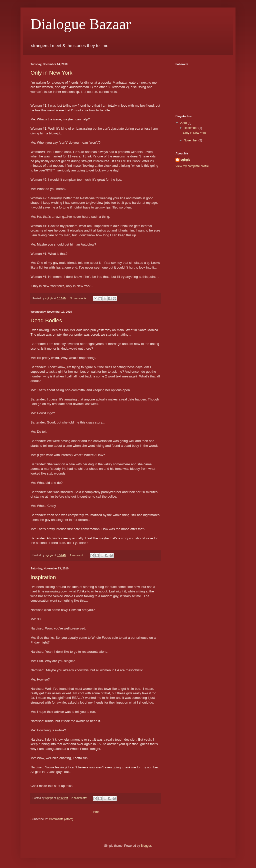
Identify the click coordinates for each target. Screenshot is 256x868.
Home (95, 812)
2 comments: (80, 798)
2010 (184, 123)
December (191, 128)
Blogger (146, 846)
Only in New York (51, 73)
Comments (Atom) (61, 819)
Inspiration (43, 577)
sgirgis (185, 160)
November (191, 140)
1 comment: (77, 555)
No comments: (79, 298)
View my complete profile (192, 166)
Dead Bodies (46, 320)
